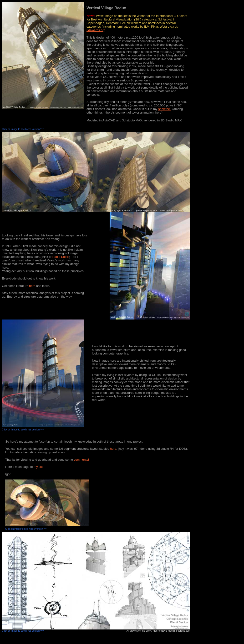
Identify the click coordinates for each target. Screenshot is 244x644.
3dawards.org (96, 30)
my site (39, 467)
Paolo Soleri (61, 257)
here (32, 286)
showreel (164, 109)
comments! (81, 460)
